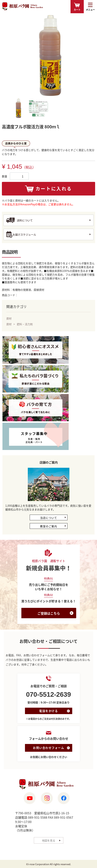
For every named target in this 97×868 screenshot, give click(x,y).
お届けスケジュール (24, 234)
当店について (49, 518)
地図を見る (49, 840)
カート (77, 10)
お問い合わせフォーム (48, 748)
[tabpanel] (49, 55)
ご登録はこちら (49, 613)
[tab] (18, 109)
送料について (25, 220)
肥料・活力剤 (25, 324)
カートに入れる (54, 188)
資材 (9, 318)
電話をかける (48, 711)
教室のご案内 (49, 526)
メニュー (90, 10)
